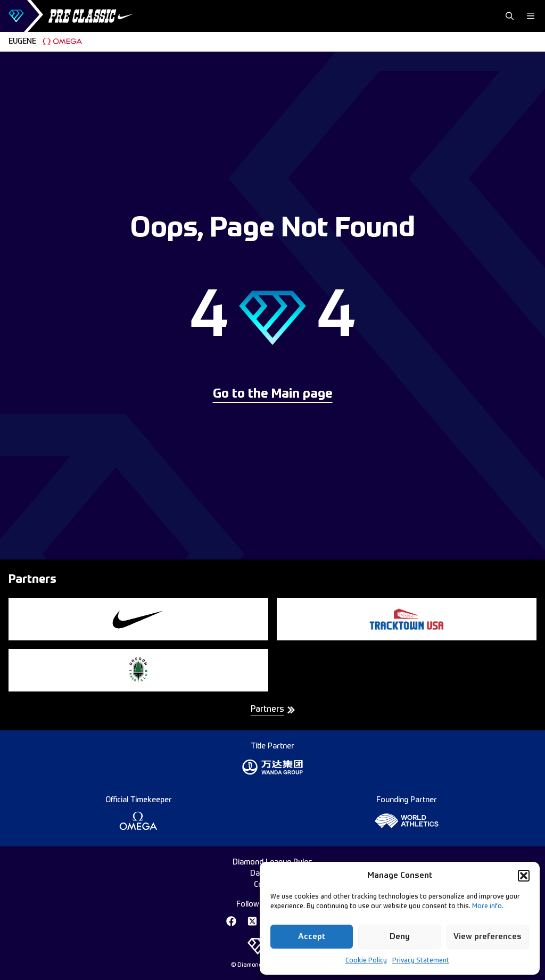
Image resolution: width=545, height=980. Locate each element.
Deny (400, 937)
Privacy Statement (421, 961)
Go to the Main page (273, 394)
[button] (524, 876)
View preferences (488, 937)
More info (487, 907)
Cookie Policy (366, 961)
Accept (312, 937)
